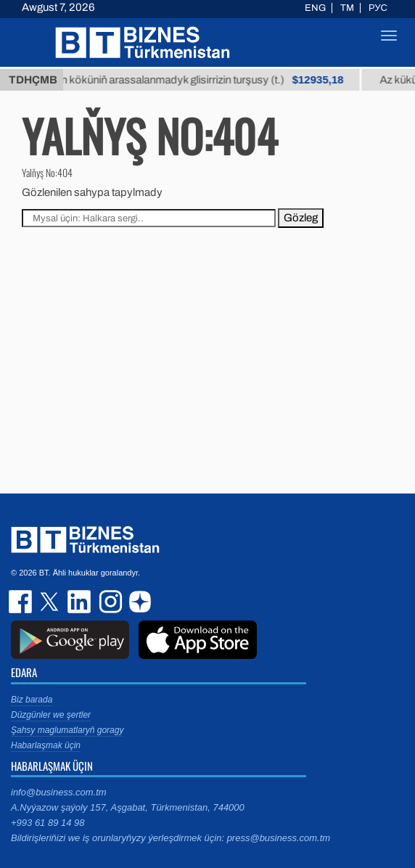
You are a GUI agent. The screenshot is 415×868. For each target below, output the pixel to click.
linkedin (80, 602)
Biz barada (32, 700)
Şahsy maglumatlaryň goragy (67, 730)
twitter (51, 602)
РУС (378, 8)
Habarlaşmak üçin (46, 745)
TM (347, 8)
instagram (109, 602)
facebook (22, 602)
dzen (138, 602)
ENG (315, 8)
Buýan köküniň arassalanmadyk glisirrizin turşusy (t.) (211, 80)
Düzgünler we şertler (51, 715)
